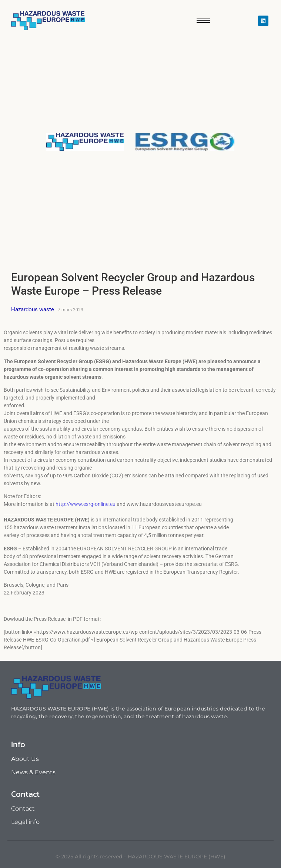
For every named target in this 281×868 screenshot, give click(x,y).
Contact (23, 809)
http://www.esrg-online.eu (86, 504)
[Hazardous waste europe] (48, 21)
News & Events (33, 772)
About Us (25, 759)
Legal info (25, 822)
